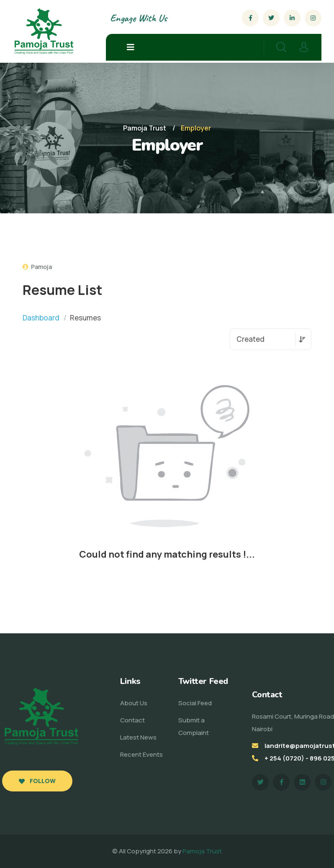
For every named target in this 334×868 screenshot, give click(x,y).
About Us (134, 703)
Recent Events (141, 754)
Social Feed (195, 703)
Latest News (138, 737)
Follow (37, 781)
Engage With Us (138, 18)
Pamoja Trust (202, 851)
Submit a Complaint (194, 726)
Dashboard (41, 318)
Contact (132, 720)
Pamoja (37, 267)
